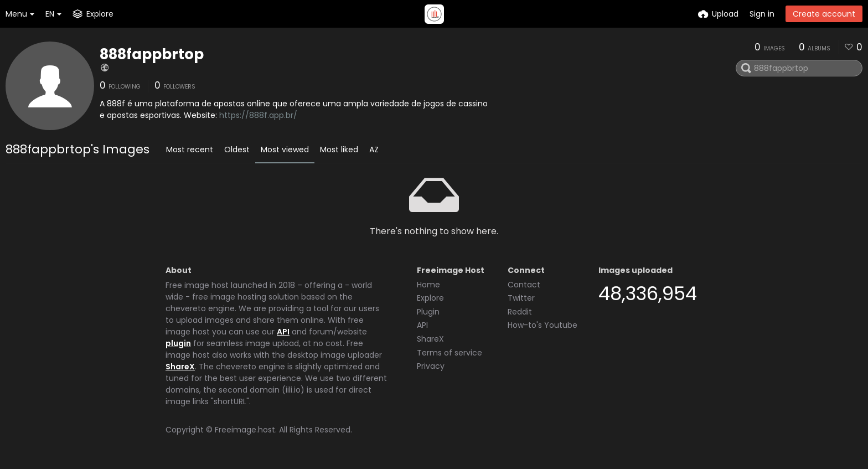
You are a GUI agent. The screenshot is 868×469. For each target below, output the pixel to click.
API (283, 332)
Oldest (237, 150)
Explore (430, 298)
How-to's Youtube (542, 325)
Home (428, 285)
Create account (824, 14)
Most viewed (285, 150)
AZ (374, 150)
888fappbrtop (152, 54)
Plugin (428, 312)
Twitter (521, 298)
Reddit (520, 312)
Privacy (431, 366)
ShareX (180, 367)
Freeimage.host (245, 430)
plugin (178, 343)
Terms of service (449, 353)
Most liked (339, 150)
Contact (524, 285)
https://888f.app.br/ (258, 115)
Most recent (190, 150)
